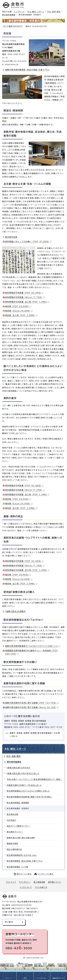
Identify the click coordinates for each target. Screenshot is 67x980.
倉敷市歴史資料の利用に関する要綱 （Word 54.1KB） (32, 707)
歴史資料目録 (11, 237)
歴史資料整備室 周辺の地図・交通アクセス (25, 861)
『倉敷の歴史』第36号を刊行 (19, 768)
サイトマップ (11, 882)
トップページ (19, 12)
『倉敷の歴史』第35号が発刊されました (23, 773)
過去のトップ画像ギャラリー (18, 826)
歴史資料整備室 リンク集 (17, 867)
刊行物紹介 (12, 820)
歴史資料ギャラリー (15, 832)
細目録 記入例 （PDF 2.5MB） (21, 315)
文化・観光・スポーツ (36, 12)
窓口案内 (9, 922)
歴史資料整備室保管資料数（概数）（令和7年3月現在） (29, 797)
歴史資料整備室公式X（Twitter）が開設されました (28, 791)
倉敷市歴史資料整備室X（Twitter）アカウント (33, 646)
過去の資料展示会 (14, 849)
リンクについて (26, 887)
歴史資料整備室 (9, 15)
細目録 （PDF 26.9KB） (18, 306)
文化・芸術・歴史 (54, 12)
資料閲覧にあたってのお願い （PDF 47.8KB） (28, 242)
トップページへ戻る (46, 874)
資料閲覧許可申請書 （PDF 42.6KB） (24, 293)
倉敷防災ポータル (59, 978)
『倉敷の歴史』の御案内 (15, 611)
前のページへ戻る (24, 874)
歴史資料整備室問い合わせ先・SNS (22, 855)
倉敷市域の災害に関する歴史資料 (21, 838)
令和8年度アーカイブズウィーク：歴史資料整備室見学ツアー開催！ (34, 779)
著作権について (55, 882)
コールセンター (42, 978)
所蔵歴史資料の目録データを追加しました (24, 785)
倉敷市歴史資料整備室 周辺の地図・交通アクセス (28, 70)
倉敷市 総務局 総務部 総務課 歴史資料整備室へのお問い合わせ (35, 735)
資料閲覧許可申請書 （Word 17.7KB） (25, 297)
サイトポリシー (25, 882)
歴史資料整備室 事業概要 (18, 803)
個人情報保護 (39, 882)
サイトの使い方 (41, 887)
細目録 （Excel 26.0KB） (19, 311)
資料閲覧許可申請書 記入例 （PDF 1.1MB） (27, 302)
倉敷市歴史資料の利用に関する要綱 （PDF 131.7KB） (32, 703)
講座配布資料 (12, 844)
